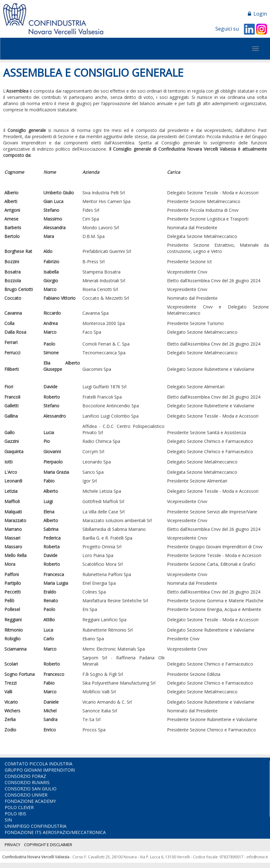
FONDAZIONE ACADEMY (30, 801)
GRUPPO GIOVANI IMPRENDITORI (40, 770)
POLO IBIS (15, 814)
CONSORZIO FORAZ (25, 776)
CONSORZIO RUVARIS (27, 782)
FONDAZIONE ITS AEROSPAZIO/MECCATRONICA (55, 832)
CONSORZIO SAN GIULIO (31, 789)
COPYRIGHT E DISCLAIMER (48, 845)
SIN (8, 820)
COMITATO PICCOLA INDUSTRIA (39, 764)
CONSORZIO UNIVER (26, 795)
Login (257, 14)
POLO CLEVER (19, 807)
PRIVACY (12, 845)
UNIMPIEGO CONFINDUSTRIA (36, 826)
